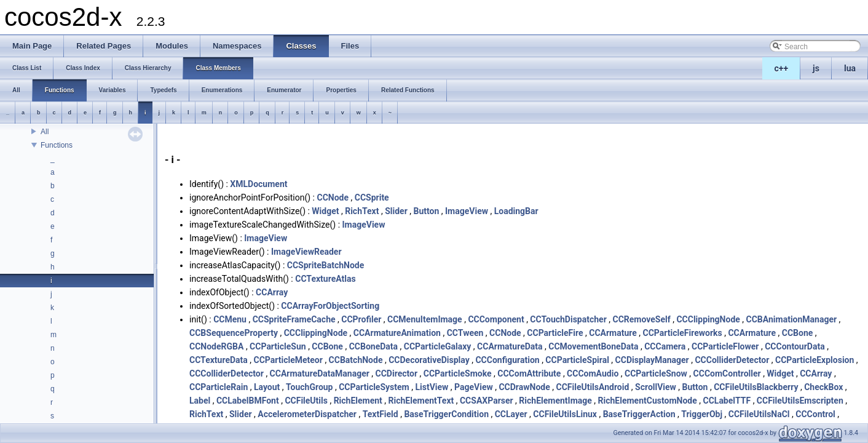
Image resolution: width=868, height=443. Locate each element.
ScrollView (656, 387)
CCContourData (795, 346)
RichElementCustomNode (648, 401)
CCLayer (511, 414)
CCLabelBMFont (248, 401)
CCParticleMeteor (288, 360)
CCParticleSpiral (577, 360)
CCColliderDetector (732, 360)
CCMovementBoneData (593, 346)
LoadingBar (516, 211)
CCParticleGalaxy (438, 346)
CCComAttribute (529, 373)
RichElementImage (555, 401)
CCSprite (372, 198)
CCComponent (496, 319)
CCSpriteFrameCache (294, 319)
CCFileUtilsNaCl (759, 414)
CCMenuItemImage (425, 319)
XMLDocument (258, 184)
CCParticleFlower (725, 346)
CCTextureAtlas (325, 279)
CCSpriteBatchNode (325, 265)
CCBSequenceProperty (234, 333)
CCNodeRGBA (216, 346)
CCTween (465, 333)
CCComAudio (593, 373)
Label (200, 401)
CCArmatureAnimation (397, 333)
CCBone (798, 333)
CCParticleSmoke (458, 373)
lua (850, 68)
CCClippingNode (708, 319)
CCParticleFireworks (683, 333)
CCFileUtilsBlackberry (756, 387)
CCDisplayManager (652, 360)
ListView (432, 387)
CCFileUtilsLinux (565, 414)
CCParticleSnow (656, 373)
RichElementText (421, 401)
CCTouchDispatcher (568, 319)
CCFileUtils (306, 401)
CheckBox (823, 387)
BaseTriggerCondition (446, 414)
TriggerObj (702, 414)
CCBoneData (373, 346)
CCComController (727, 373)
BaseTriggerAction (639, 414)
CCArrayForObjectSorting (330, 306)
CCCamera (665, 346)
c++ (782, 68)
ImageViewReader (306, 252)
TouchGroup (309, 387)
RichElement (358, 401)
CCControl (815, 414)
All (45, 132)
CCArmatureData (510, 346)
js (816, 68)
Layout (267, 387)
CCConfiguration (507, 360)
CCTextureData (219, 360)
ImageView (467, 211)
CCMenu (230, 319)
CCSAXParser (487, 401)
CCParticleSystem (374, 387)
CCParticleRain (219, 387)
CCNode (333, 198)
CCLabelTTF (727, 401)
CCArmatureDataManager (320, 373)
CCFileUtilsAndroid (592, 387)
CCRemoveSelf (641, 319)
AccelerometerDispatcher (307, 414)
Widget (325, 211)
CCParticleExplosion (815, 360)
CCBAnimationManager (792, 319)
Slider (396, 211)
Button (426, 211)
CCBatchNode (356, 360)
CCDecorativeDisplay (429, 360)
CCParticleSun (278, 346)
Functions (57, 145)
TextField (381, 414)
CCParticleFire (555, 333)
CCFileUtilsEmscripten (800, 401)
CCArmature (613, 333)
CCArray (272, 292)
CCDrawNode (524, 387)
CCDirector (397, 373)
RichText (362, 211)
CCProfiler (361, 319)
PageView (474, 387)
